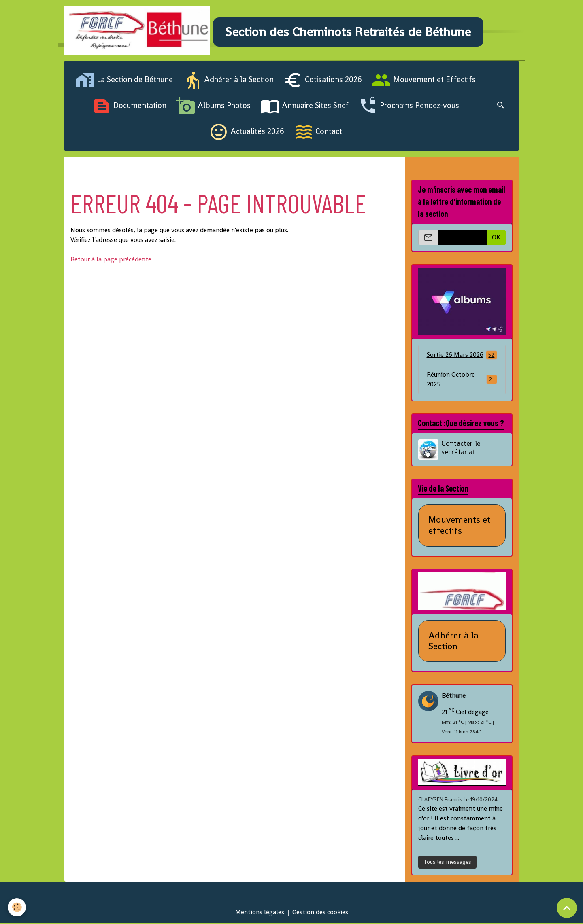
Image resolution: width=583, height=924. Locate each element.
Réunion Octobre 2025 (462, 380)
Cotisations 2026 (323, 81)
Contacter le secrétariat (461, 448)
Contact (318, 133)
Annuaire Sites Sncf (304, 107)
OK (496, 238)
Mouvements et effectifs (459, 526)
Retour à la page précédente (111, 260)
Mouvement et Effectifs (424, 81)
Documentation (129, 107)
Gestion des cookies (320, 912)
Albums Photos (213, 107)
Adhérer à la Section (228, 81)
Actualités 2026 (247, 133)
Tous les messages (447, 863)
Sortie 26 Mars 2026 (462, 355)
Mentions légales (260, 912)
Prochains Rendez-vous (409, 107)
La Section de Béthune (124, 81)
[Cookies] (17, 907)
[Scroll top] (567, 908)
